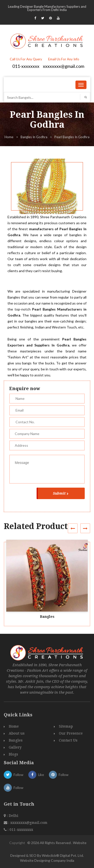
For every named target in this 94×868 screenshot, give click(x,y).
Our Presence (71, 733)
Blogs (13, 754)
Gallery (15, 747)
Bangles (47, 617)
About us (17, 733)
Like (36, 775)
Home (9, 137)
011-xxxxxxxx (26, 66)
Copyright (17, 843)
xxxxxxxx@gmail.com (64, 66)
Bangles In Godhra (34, 137)
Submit (61, 493)
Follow (14, 775)
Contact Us (68, 740)
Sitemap (66, 726)
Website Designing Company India (47, 860)
